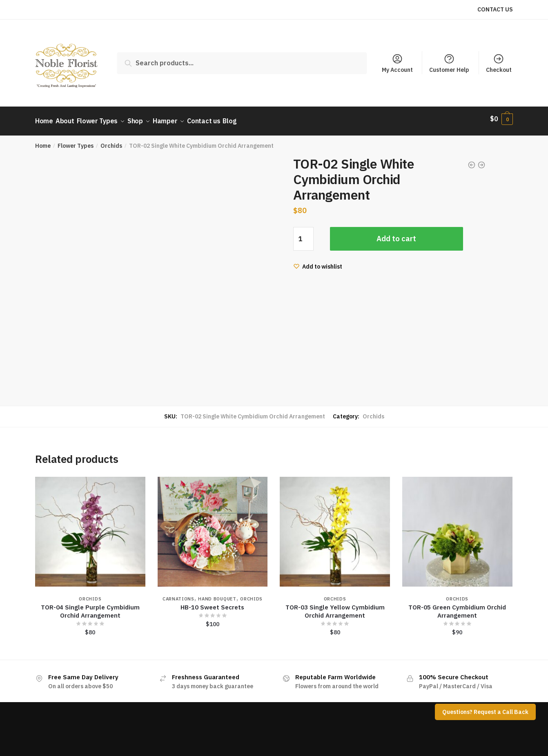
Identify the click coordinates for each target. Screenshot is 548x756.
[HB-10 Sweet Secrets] (213, 527)
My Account (397, 63)
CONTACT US (495, 9)
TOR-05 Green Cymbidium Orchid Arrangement (457, 606)
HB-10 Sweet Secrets (212, 602)
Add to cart (396, 234)
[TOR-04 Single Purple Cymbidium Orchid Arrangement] (90, 527)
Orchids (111, 141)
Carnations (178, 594)
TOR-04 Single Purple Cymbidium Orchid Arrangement (90, 606)
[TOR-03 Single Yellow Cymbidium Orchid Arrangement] (335, 527)
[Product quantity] (303, 234)
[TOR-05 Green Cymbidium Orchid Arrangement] (457, 527)
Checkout (499, 63)
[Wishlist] (318, 262)
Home (43, 141)
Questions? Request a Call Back (485, 712)
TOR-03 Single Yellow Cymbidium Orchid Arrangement (335, 606)
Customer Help (449, 63)
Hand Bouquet (217, 594)
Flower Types (76, 141)
